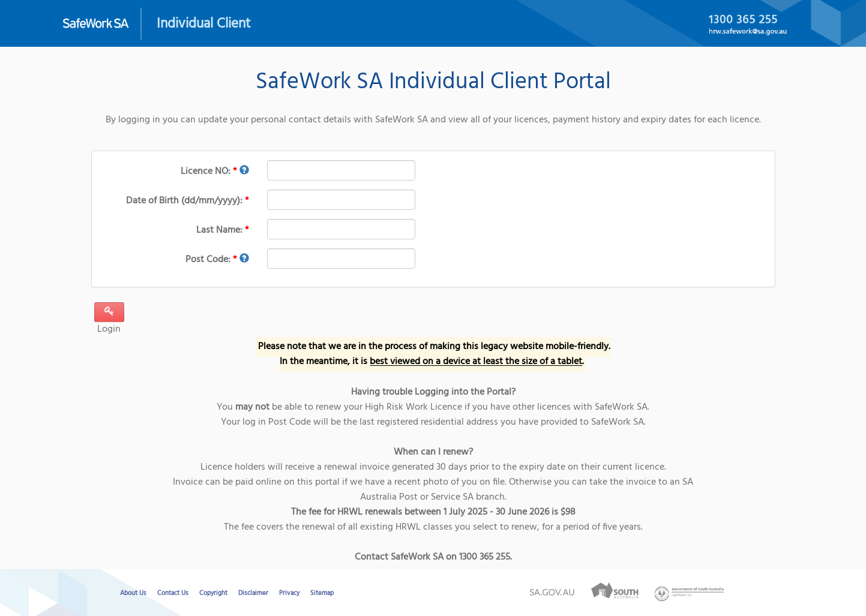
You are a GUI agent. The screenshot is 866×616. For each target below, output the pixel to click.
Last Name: (223, 230)
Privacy (289, 593)
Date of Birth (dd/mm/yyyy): (188, 201)
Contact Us (173, 593)
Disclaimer (253, 593)
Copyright (213, 593)
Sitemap (322, 593)
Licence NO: (215, 172)
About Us (133, 593)
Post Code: (217, 260)
